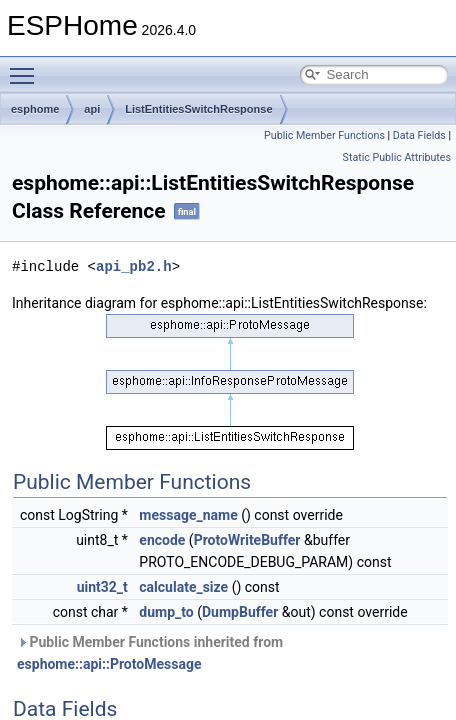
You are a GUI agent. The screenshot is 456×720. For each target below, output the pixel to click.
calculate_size (183, 587)
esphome (35, 109)
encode (162, 540)
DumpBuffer (240, 612)
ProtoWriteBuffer (247, 540)
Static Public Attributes (397, 157)
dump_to (166, 612)
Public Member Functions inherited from (150, 653)
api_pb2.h (134, 266)
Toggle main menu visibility (27, 67)
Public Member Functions (324, 135)
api (92, 109)
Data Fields (419, 135)
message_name (188, 515)
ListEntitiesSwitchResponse (198, 109)
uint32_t (102, 587)
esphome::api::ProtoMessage (109, 664)
